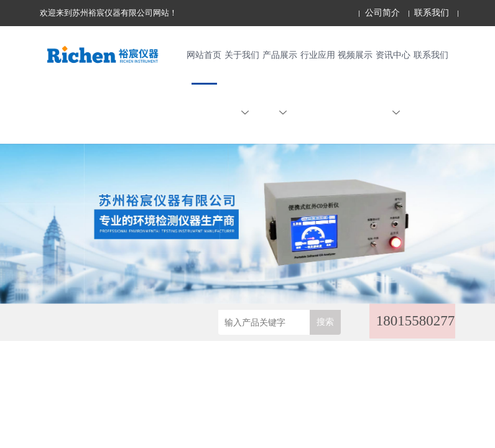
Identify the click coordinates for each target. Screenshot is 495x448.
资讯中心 (393, 87)
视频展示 (355, 57)
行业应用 (318, 57)
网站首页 (204, 57)
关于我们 (242, 87)
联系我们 (432, 13)
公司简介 (382, 13)
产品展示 (280, 87)
